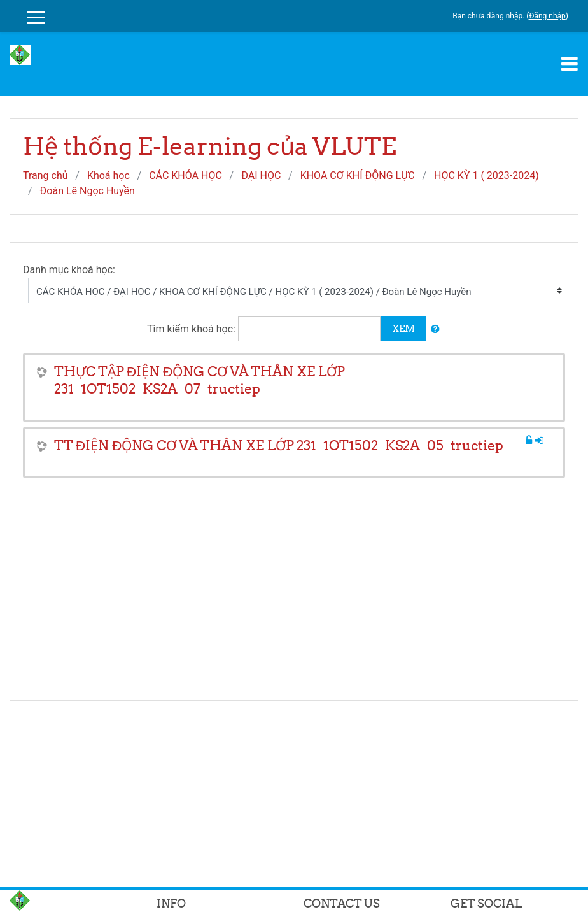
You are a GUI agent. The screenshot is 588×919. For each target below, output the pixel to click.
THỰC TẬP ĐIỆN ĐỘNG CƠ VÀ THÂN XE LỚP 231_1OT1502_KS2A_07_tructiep (199, 380)
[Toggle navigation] (570, 64)
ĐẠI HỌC (261, 175)
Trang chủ (45, 175)
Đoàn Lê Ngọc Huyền (87, 191)
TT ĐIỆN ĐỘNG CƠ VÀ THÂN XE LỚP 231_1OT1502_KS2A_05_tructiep (279, 445)
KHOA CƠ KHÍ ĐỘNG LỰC (358, 175)
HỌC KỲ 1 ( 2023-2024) (486, 175)
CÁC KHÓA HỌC (185, 175)
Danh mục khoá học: (69, 270)
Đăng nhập (547, 16)
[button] (435, 330)
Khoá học (108, 175)
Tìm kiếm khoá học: (192, 329)
